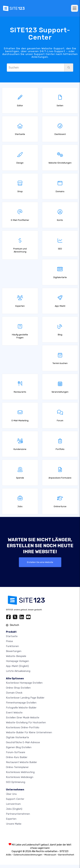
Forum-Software (16, 752)
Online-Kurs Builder (17, 757)
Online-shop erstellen (18, 688)
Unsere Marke (14, 824)
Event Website (14, 713)
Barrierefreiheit (66, 855)
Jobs (14, 809)
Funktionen (12, 646)
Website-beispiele (16, 656)
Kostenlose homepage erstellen (24, 683)
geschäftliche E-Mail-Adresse (23, 742)
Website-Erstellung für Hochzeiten (26, 723)
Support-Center (15, 799)
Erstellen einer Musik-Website (23, 718)
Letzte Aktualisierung (18, 671)
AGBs (9, 855)
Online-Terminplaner (17, 767)
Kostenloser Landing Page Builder (25, 698)
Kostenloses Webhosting (20, 772)
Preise (9, 641)
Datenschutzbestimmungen (28, 855)
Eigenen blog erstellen (19, 747)
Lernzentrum (13, 804)
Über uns (11, 794)
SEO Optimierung (16, 782)
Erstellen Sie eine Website (40, 562)
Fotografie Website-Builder (21, 708)
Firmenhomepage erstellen (21, 703)
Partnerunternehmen (18, 814)
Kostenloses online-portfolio (23, 727)
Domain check (14, 693)
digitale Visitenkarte (17, 737)
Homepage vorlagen (17, 661)
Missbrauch (50, 855)
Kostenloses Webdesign (20, 777)
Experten (11, 819)
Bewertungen (14, 651)
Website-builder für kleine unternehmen (29, 732)
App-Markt (17, 666)
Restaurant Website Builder (21, 762)
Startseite (12, 636)
